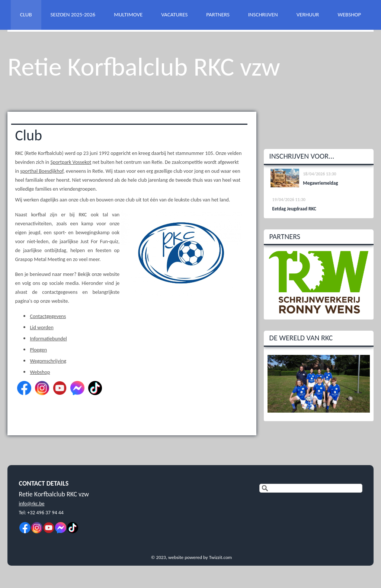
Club (28, 135)
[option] (319, 282)
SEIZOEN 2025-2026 (73, 15)
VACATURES (174, 15)
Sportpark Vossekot (71, 162)
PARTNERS (218, 15)
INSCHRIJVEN (263, 15)
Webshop (40, 372)
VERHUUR (308, 15)
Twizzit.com (221, 557)
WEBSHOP (349, 15)
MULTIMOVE (128, 15)
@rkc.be (36, 504)
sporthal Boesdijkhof (42, 171)
